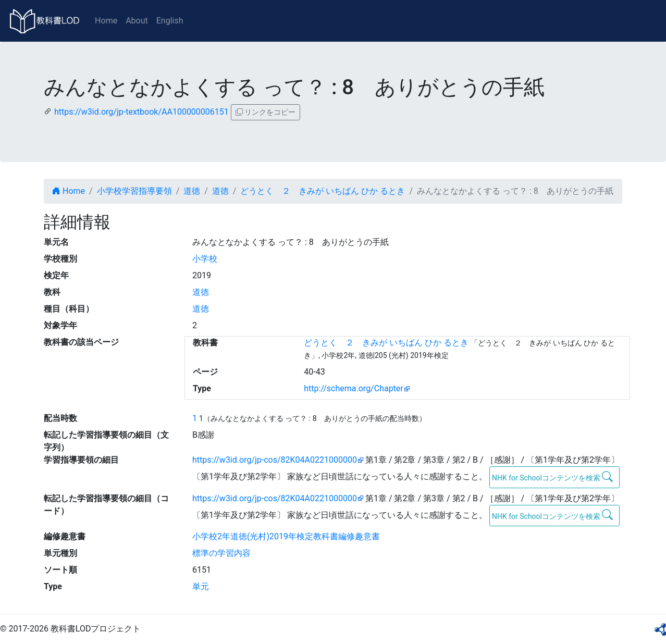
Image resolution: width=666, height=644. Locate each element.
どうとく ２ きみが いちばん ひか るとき (323, 191)
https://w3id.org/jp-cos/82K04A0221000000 (275, 460)
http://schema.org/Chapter (354, 388)
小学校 (205, 259)
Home (106, 21)
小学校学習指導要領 (134, 191)
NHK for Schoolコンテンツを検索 (553, 477)
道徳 (192, 191)
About (137, 21)
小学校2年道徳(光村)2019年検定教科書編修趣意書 (286, 536)
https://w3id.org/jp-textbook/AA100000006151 (141, 112)
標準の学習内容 (221, 553)
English (170, 21)
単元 (201, 586)
